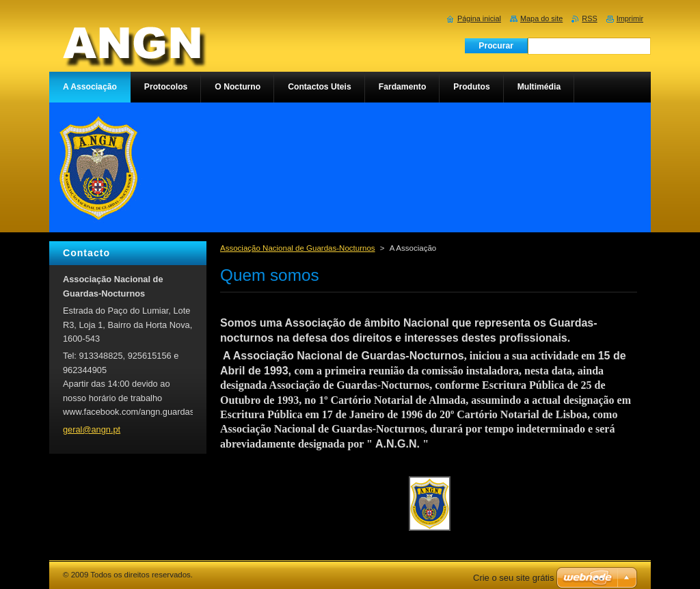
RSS (589, 18)
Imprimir (630, 18)
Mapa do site (541, 18)
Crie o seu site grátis (514, 578)
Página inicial (479, 18)
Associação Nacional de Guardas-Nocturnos (298, 248)
